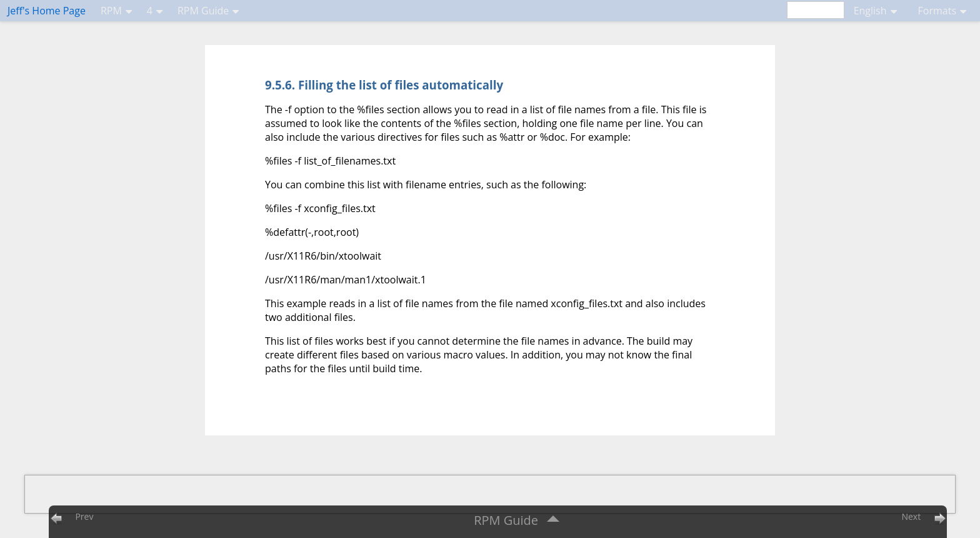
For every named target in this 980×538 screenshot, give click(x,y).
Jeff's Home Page (47, 11)
